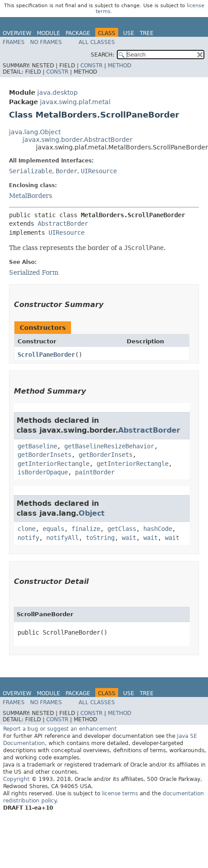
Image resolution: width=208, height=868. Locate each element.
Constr (91, 66)
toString (100, 538)
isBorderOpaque (43, 472)
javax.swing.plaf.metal (75, 102)
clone (27, 529)
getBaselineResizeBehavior (109, 446)
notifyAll (62, 538)
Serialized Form (34, 272)
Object (92, 513)
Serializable (31, 171)
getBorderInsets (44, 455)
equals (53, 529)
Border (66, 171)
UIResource (99, 171)
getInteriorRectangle (53, 464)
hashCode (158, 529)
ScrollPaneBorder (46, 355)
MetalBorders (31, 196)
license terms (120, 793)
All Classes (97, 42)
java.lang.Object (35, 132)
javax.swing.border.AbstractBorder (77, 140)
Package (78, 33)
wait (129, 538)
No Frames (46, 42)
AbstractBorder (63, 224)
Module (49, 33)
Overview (17, 33)
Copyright (16, 779)
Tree (147, 33)
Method (119, 66)
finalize (86, 529)
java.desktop (58, 92)
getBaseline (37, 446)
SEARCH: (102, 55)
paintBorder (95, 472)
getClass (122, 529)
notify (28, 538)
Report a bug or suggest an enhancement (60, 729)
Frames (14, 42)
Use (129, 33)
